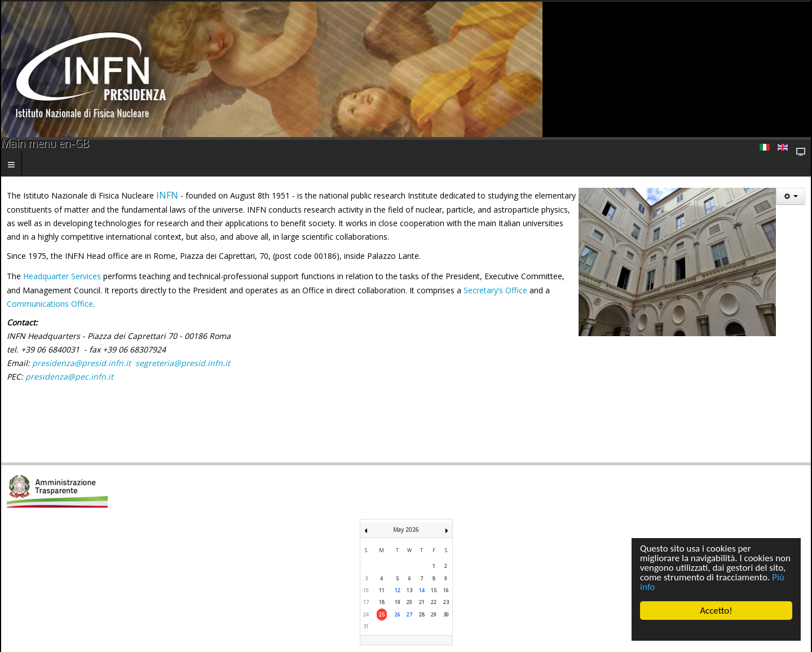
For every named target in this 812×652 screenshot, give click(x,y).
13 (409, 590)
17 (366, 602)
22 (434, 602)
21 (422, 602)
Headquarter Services (62, 276)
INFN (168, 195)
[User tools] (791, 196)
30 (446, 614)
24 (366, 614)
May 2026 (406, 530)
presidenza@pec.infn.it (69, 376)
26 (398, 614)
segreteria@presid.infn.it (183, 363)
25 (382, 614)
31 (366, 626)
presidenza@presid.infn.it (81, 363)
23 (446, 602)
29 (434, 614)
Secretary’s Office (495, 290)
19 (398, 602)
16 (446, 590)
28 (422, 614)
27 (409, 614)
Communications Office (50, 304)
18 (382, 602)
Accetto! (716, 611)
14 (422, 590)
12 (398, 590)
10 (366, 590)
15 (434, 590)
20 (409, 602)
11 (382, 590)
